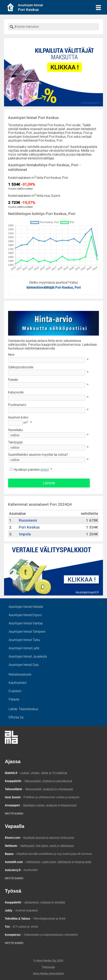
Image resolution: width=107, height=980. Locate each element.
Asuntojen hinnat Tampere (27, 632)
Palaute (14, 699)
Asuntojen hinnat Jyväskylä (28, 656)
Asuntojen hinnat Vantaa (26, 623)
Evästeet (15, 691)
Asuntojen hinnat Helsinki (26, 607)
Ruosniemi (28, 520)
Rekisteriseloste (20, 674)
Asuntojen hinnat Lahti (24, 648)
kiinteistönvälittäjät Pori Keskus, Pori (54, 288)
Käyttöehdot (18, 683)
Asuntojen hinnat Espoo (25, 615)
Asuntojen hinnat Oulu (24, 665)
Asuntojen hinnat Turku (24, 640)
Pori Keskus (29, 527)
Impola (25, 534)
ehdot (45, 470)
